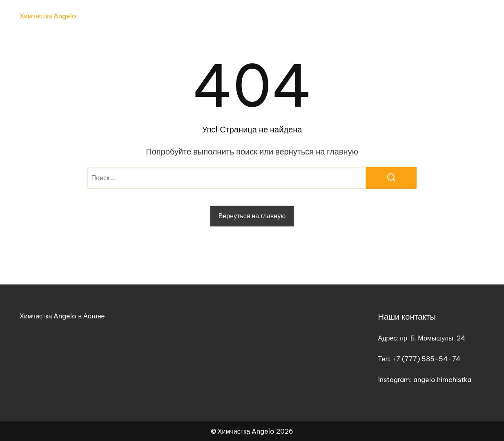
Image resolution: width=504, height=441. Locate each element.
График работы (414, 16)
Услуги (302, 16)
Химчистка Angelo (48, 16)
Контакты (469, 16)
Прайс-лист (355, 16)
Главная (262, 16)
